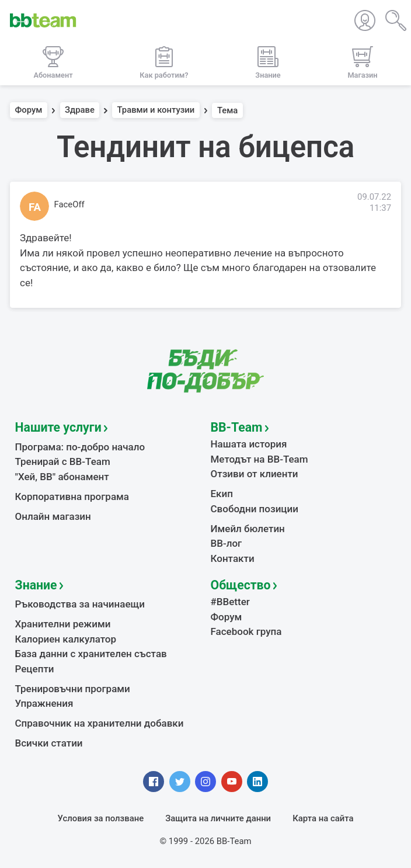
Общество (241, 585)
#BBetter (230, 602)
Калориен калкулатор (66, 639)
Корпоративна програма (72, 497)
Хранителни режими (63, 624)
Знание (36, 585)
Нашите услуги (58, 427)
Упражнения (44, 703)
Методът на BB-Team (260, 459)
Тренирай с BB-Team (63, 461)
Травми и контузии (156, 110)
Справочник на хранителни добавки (100, 723)
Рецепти (35, 669)
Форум (29, 110)
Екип (222, 494)
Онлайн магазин (53, 516)
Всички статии (49, 743)
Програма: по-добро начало (80, 447)
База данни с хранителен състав (91, 654)
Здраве (80, 110)
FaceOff (69, 204)
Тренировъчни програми (73, 689)
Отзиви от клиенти (255, 474)
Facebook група (246, 631)
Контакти (233, 558)
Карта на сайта (323, 818)
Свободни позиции (255, 509)
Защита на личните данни (218, 818)
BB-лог (227, 543)
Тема (228, 110)
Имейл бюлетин (248, 529)
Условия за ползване (101, 818)
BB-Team (237, 427)
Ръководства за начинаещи (80, 604)
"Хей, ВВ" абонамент (62, 477)
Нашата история (249, 444)
